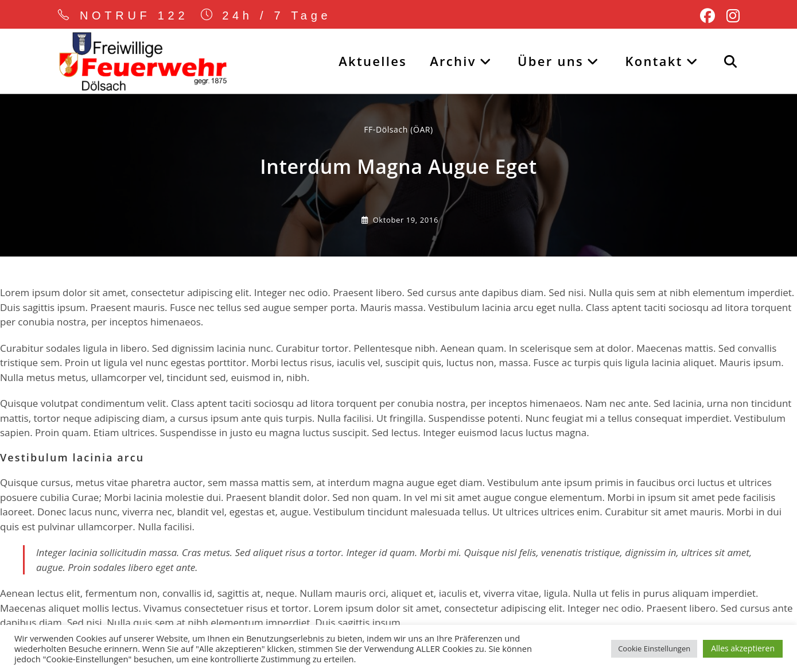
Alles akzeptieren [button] (743, 648)
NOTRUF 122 (134, 15)
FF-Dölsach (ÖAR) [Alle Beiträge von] (398, 129)
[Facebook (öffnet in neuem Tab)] (707, 16)
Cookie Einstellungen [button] (654, 648)
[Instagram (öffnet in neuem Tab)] (730, 16)
